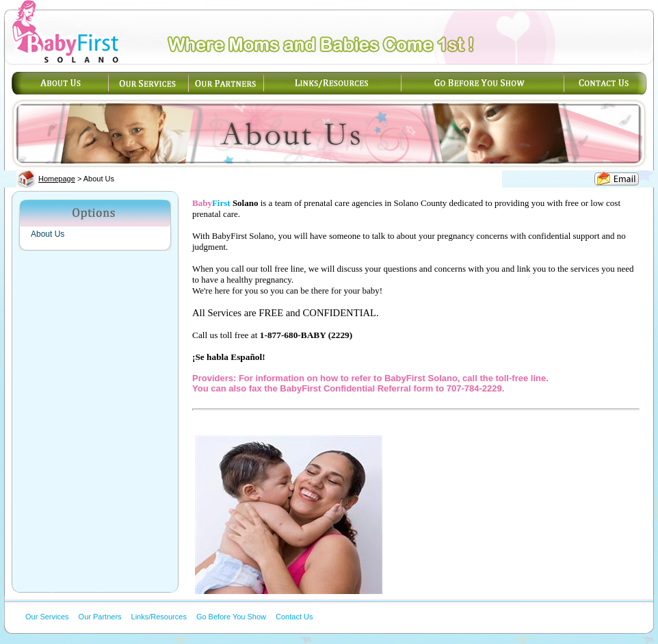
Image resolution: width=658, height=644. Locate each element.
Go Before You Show (231, 617)
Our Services (47, 617)
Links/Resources (159, 617)
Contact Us (294, 617)
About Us (48, 234)
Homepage (57, 179)
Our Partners (100, 617)
